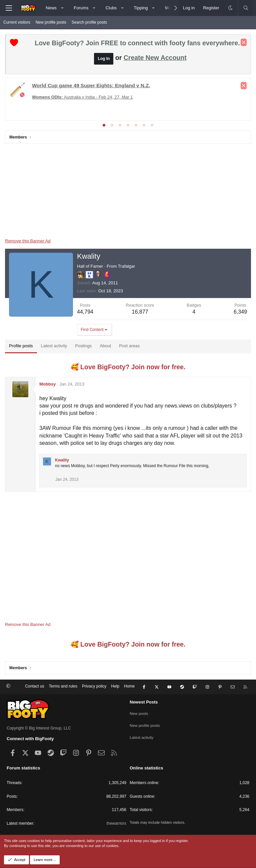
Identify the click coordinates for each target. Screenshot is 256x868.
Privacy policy (94, 687)
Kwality (62, 460)
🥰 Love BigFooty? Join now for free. (128, 367)
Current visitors (17, 22)
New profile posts (51, 22)
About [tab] (105, 346)
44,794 (85, 312)
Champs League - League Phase (68, 109)
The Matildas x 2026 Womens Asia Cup (110, 97)
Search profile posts (89, 22)
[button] (62, 8)
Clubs (111, 8)
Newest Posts (144, 702)
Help (115, 687)
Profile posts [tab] (21, 346)
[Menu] (9, 8)
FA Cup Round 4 (173, 103)
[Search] (246, 8)
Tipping (141, 8)
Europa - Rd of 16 (49, 97)
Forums (81, 8)
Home (129, 687)
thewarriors (116, 823)
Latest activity (142, 736)
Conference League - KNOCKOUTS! (192, 97)
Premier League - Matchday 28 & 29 (68, 85)
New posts (139, 713)
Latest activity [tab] (54, 346)
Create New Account (155, 58)
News (51, 8)
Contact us (34, 687)
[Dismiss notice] (244, 42)
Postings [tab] (83, 346)
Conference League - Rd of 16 (120, 103)
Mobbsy (47, 384)
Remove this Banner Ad (28, 241)
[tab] (104, 125)
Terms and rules (63, 687)
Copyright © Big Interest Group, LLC (39, 728)
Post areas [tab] (129, 346)
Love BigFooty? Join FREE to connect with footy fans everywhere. (137, 43)
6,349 (240, 312)
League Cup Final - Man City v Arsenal (46, 103)
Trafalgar (127, 266)
